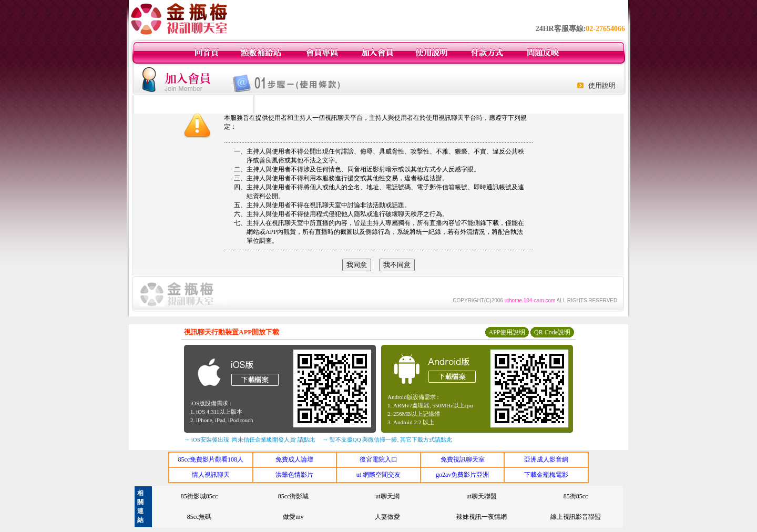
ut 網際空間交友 (378, 475)
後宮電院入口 (378, 459)
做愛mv (293, 517)
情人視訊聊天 (211, 475)
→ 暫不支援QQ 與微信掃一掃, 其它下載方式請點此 (387, 439)
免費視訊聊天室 (463, 459)
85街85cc (576, 496)
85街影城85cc (200, 496)
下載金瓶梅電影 (546, 475)
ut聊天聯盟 (481, 496)
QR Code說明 (552, 332)
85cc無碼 (200, 517)
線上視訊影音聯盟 (576, 517)
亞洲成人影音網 (546, 459)
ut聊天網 (387, 496)
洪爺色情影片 (294, 475)
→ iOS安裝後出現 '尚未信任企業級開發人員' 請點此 (249, 439)
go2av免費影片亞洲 (462, 475)
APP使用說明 (507, 332)
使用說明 (602, 85)
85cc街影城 (294, 496)
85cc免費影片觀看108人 (211, 459)
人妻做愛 (387, 517)
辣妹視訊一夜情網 (482, 517)
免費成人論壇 (294, 459)
